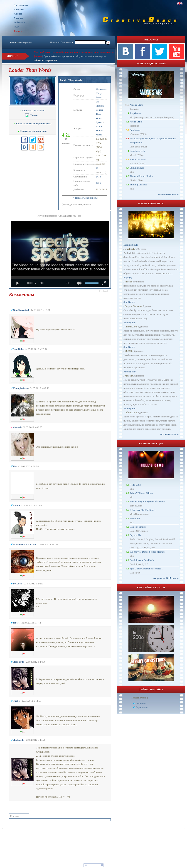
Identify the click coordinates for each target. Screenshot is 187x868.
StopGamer (135, 113)
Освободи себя (137, 151)
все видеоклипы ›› (168, 194)
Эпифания (135, 130)
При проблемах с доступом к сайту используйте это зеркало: (76, 56)
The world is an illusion (141, 176)
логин (13, 42)
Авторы (18, 18)
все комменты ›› (170, 434)
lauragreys (141, 703)
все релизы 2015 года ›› (166, 578)
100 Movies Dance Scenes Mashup (147, 552)
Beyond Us (135, 535)
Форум (18, 31)
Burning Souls (137, 168)
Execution (135, 518)
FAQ (16, 27)
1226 (98, 183)
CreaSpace (64, 216)
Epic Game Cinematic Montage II (146, 569)
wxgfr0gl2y (131, 249)
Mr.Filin (129, 351)
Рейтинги (19, 22)
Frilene (128, 282)
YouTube (77, 216)
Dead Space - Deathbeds (142, 560)
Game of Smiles (138, 527)
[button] (103, 291)
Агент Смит (136, 122)
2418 (98, 177)
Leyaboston (142, 707)
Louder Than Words (71, 80)
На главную (21, 5)
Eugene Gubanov (133, 306)
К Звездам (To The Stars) (142, 510)
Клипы (18, 14)
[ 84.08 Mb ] (32, 110)
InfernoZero (131, 327)
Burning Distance (138, 185)
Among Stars (136, 105)
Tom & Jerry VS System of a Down (147, 501)
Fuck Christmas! (138, 159)
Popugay (128, 277)
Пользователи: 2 (139, 698)
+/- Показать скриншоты (84, 198)
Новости (19, 9)
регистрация (25, 42)
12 (97, 168)
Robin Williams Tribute (141, 493)
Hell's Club (135, 485)
